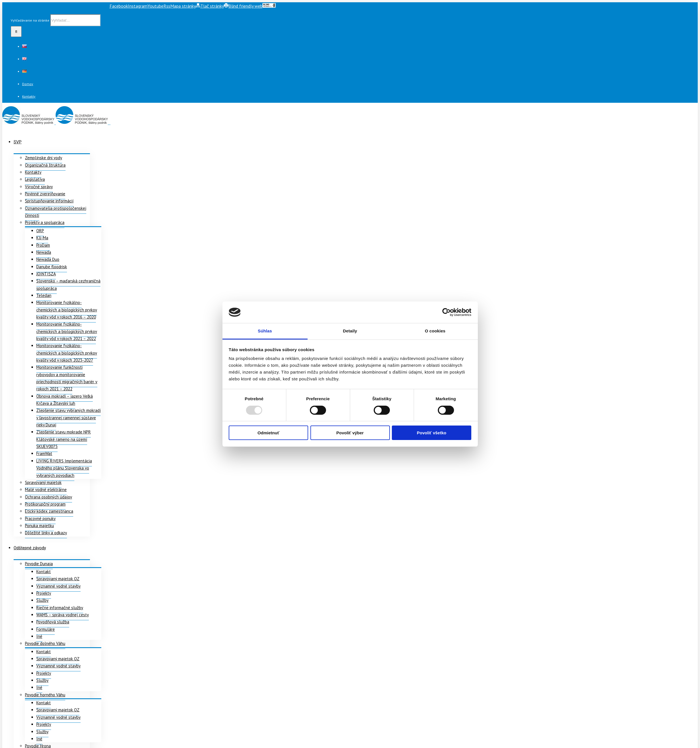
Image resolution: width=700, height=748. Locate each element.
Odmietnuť (268, 433)
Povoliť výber (350, 433)
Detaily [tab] (350, 331)
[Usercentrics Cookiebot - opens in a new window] (446, 312)
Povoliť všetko (432, 433)
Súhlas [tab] (265, 331)
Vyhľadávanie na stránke (30, 20)
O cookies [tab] (435, 331)
